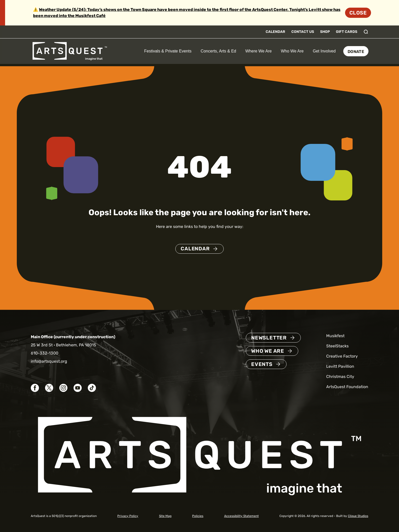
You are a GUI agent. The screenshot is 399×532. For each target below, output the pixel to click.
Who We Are (292, 51)
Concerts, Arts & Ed (218, 51)
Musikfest (335, 336)
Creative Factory (342, 356)
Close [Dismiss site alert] (358, 13)
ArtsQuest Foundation (347, 387)
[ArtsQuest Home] (70, 51)
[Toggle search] (366, 32)
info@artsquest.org (49, 361)
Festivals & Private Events (168, 51)
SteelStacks (337, 346)
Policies (198, 516)
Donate (356, 52)
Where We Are (259, 51)
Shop (325, 32)
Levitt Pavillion (340, 366)
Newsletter (269, 338)
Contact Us (303, 32)
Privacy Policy (128, 516)
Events (262, 364)
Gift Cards (347, 32)
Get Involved (324, 51)
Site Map (165, 516)
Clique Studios (358, 516)
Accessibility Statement (241, 516)
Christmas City (340, 377)
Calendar (275, 32)
